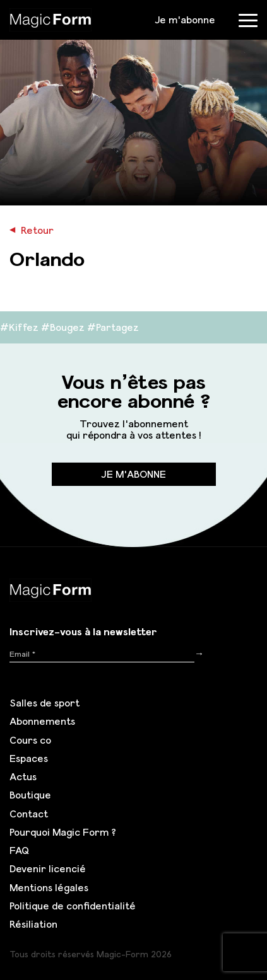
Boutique (30, 795)
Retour (32, 230)
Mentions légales (49, 887)
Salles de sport (44, 703)
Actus (23, 776)
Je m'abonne (185, 20)
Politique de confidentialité (73, 906)
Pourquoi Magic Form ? (63, 832)
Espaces (29, 758)
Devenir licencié (48, 868)
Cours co (30, 740)
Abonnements (42, 721)
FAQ (19, 850)
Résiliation (33, 924)
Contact (29, 814)
